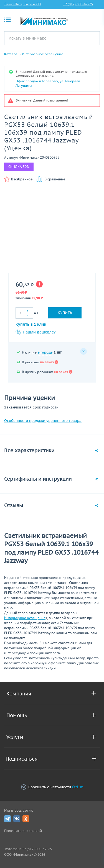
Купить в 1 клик (31, 324)
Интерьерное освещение (43, 54)
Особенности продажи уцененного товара (43, 421)
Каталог (11, 54)
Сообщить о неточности (52, 787)
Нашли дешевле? (36, 332)
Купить (65, 313)
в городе (45, 352)
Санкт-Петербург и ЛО (23, 4)
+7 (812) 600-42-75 (78, 4)
